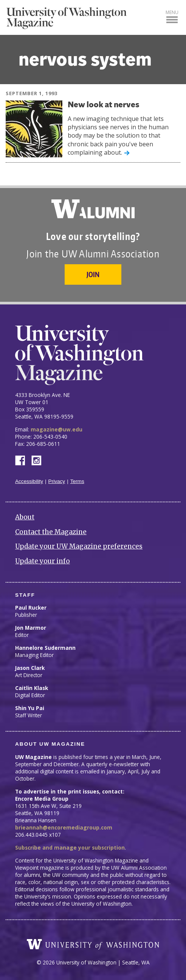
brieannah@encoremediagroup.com (64, 827)
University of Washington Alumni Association (93, 209)
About (25, 517)
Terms (77, 481)
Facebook (23, 460)
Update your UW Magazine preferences (79, 546)
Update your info (43, 561)
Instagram (39, 460)
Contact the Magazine (51, 532)
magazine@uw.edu (57, 429)
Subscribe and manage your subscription (70, 848)
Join (93, 274)
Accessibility (29, 481)
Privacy (57, 481)
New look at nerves (104, 105)
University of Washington (93, 944)
